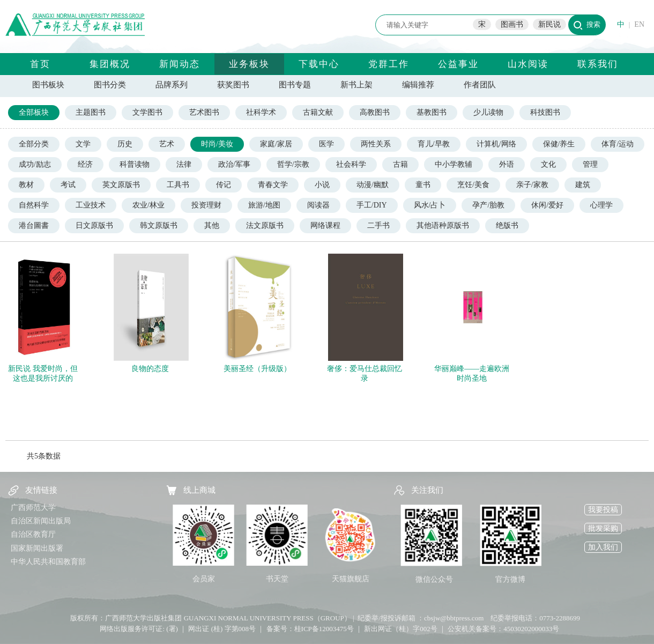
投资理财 (206, 205)
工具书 (178, 185)
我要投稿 (603, 510)
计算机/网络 (496, 144)
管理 (590, 164)
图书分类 (110, 85)
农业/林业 (148, 205)
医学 (326, 144)
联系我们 (598, 64)
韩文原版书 (159, 225)
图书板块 (48, 85)
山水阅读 (528, 64)
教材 (26, 185)
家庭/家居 (276, 144)
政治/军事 (234, 164)
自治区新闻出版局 (41, 521)
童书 (423, 185)
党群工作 (389, 64)
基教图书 (432, 112)
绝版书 (507, 225)
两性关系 (376, 144)
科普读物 (135, 164)
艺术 (167, 144)
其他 (212, 225)
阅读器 (318, 205)
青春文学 (273, 185)
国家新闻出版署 (37, 548)
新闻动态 (180, 64)
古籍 (400, 164)
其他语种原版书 (443, 225)
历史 (125, 144)
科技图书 (545, 112)
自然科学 (34, 205)
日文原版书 (94, 225)
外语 (507, 164)
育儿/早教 (434, 144)
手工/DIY (372, 205)
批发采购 (603, 528)
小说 (322, 185)
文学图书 (147, 112)
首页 (40, 64)
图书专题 (295, 85)
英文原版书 (121, 185)
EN (639, 24)
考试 (68, 185)
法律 (184, 164)
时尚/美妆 (217, 144)
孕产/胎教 (488, 205)
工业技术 (91, 205)
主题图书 (91, 112)
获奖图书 (233, 85)
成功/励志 (35, 164)
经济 (85, 164)
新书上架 (356, 85)
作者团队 (480, 85)
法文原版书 (265, 225)
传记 (224, 185)
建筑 (583, 185)
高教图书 (375, 112)
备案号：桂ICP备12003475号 (310, 629)
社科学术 (261, 112)
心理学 (601, 205)
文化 (548, 164)
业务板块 (249, 64)
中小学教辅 (454, 164)
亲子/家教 (532, 185)
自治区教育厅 (33, 534)
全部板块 (34, 112)
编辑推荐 (418, 85)
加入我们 (603, 547)
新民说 (549, 24)
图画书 (512, 24)
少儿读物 (488, 112)
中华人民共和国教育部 (48, 562)
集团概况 (110, 64)
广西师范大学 (33, 508)
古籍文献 (318, 112)
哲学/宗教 (293, 164)
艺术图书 (204, 112)
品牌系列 (172, 85)
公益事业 (458, 64)
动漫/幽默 (373, 185)
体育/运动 (618, 144)
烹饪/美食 (473, 185)
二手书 (378, 225)
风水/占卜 (430, 205)
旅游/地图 (264, 205)
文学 (83, 144)
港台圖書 (34, 225)
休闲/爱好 (547, 205)
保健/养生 (559, 144)
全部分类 (34, 144)
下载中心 (319, 64)
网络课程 (325, 225)
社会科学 (351, 164)
